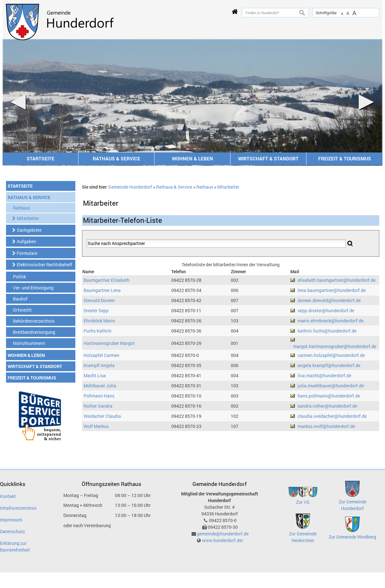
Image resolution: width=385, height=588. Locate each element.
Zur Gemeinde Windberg (352, 537)
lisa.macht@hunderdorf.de (324, 375)
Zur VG (303, 502)
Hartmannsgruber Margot (109, 343)
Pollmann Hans (99, 396)
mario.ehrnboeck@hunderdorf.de (331, 321)
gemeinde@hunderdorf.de (223, 534)
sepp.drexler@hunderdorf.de (326, 310)
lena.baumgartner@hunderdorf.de (332, 290)
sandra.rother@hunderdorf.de (327, 406)
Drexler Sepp (96, 310)
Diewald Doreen (99, 300)
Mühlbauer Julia (100, 386)
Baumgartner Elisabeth (107, 280)
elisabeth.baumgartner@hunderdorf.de (337, 280)
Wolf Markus (96, 426)
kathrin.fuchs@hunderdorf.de (327, 331)
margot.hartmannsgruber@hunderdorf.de (335, 346)
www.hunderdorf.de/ (223, 540)
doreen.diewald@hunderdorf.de (329, 300)
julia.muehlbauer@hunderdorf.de (331, 386)
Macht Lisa (95, 375)
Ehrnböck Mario (99, 321)
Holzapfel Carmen (101, 355)
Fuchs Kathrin (98, 331)
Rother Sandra (98, 406)
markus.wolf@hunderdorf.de (326, 426)
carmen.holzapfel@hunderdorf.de (331, 355)
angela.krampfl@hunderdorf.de (329, 365)
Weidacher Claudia (102, 416)
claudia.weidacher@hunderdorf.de (332, 416)
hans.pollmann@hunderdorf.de (329, 396)
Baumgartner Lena (102, 290)
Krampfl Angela (99, 365)
